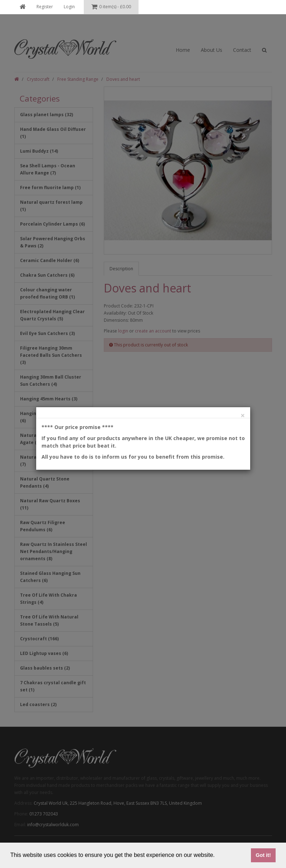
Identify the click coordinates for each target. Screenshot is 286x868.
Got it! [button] (263, 855)
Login (69, 7)
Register (45, 7)
